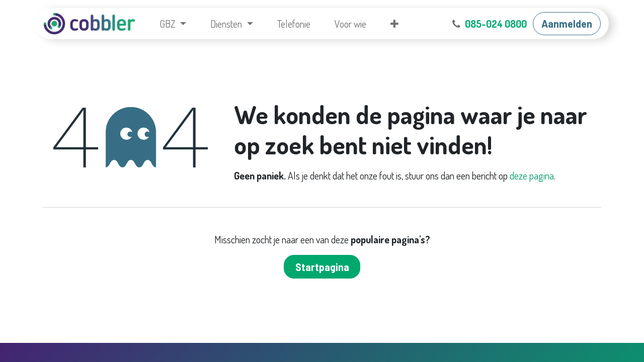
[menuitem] (173, 24)
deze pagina (532, 175)
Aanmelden (567, 24)
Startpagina (322, 267)
